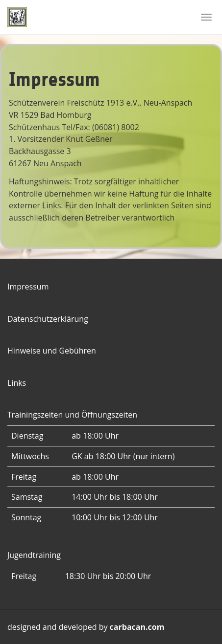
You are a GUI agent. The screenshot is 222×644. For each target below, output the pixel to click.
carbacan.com (137, 627)
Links (17, 383)
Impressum (28, 287)
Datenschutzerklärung (48, 319)
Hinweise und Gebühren (52, 351)
